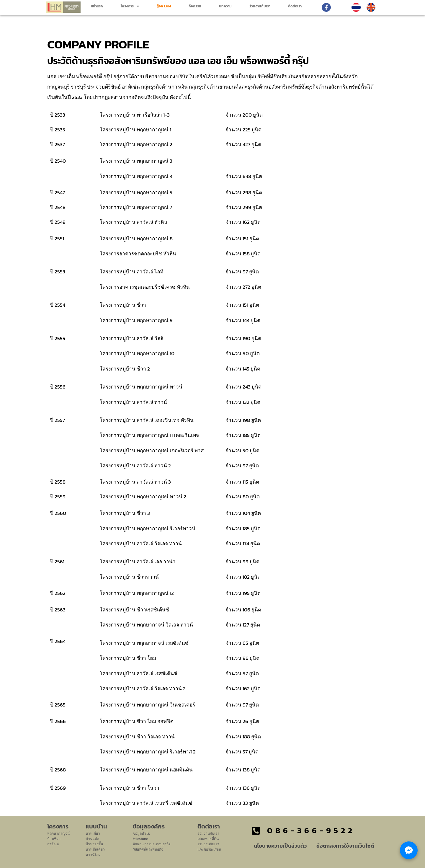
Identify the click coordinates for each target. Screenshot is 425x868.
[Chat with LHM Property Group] (409, 850)
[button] (130, 6)
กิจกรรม (195, 6)
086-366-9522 (311, 830)
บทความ (225, 6)
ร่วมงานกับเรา (260, 6)
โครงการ (130, 6)
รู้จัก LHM (164, 6)
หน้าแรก (97, 6)
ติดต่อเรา (295, 6)
